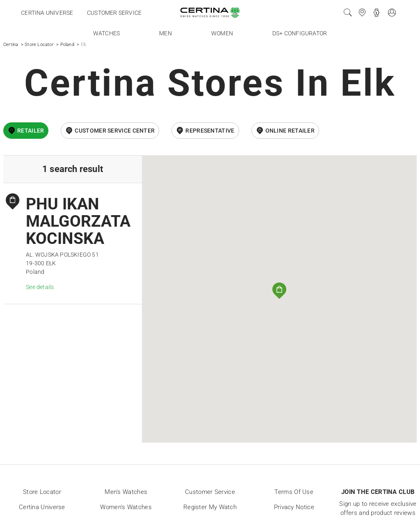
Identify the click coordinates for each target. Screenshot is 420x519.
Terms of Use (294, 492)
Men (165, 33)
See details (40, 287)
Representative (210, 131)
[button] (279, 291)
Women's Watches (126, 507)
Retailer (31, 131)
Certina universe (47, 13)
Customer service (114, 13)
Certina (11, 45)
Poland (67, 45)
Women (222, 33)
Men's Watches (126, 492)
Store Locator (39, 45)
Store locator (42, 492)
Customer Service (210, 492)
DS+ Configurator (300, 33)
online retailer (290, 131)
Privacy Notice (294, 507)
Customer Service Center (115, 131)
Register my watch (210, 507)
